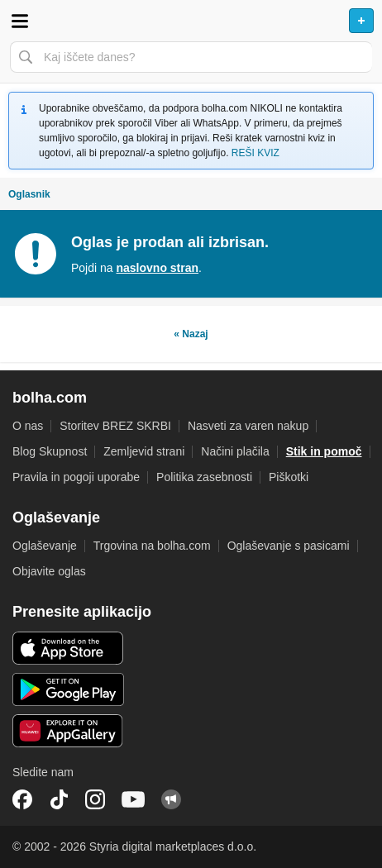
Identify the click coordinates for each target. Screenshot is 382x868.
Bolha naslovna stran (191, 21)
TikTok (59, 799)
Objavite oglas (49, 571)
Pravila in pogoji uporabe (76, 477)
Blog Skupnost (50, 451)
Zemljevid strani (144, 451)
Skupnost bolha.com (171, 799)
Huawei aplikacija (68, 731)
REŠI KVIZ (255, 153)
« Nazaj (191, 334)
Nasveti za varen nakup (248, 426)
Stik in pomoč (324, 451)
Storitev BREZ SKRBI (115, 426)
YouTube (133, 799)
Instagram (95, 799)
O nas (28, 426)
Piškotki (289, 477)
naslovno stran (157, 268)
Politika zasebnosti (204, 477)
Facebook (22, 799)
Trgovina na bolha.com (152, 546)
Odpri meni (20, 21)
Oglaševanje (45, 546)
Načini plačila (235, 451)
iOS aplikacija (68, 648)
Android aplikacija (68, 689)
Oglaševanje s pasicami (289, 546)
